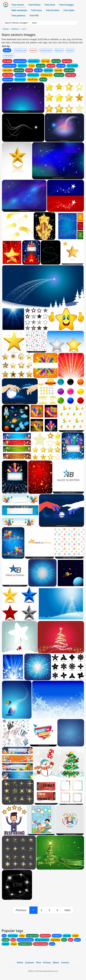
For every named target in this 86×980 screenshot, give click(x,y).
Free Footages (67, 5)
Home (6, 29)
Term (39, 963)
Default (7, 50)
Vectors (15, 29)
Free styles (69, 10)
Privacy (47, 963)
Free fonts (50, 5)
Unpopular (8, 55)
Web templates (19, 10)
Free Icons (36, 10)
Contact (65, 963)
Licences (30, 963)
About (56, 963)
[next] (67, 910)
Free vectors (18, 5)
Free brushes (53, 10)
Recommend (46, 50)
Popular (70, 50)
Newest (33, 50)
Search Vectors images (16, 23)
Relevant (59, 50)
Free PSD (34, 16)
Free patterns (19, 16)
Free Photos (34, 5)
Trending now (20, 50)
